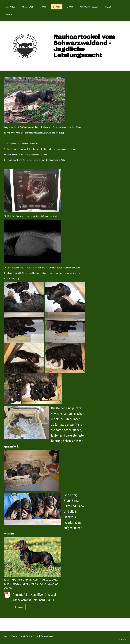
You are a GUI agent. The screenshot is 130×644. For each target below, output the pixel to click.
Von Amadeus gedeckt (90, 7)
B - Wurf (57, 7)
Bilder (108, 7)
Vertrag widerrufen (47, 636)
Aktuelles (11, 7)
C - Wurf (70, 7)
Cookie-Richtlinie (27, 636)
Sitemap (36, 636)
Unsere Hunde (27, 7)
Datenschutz (16, 636)
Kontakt (10, 14)
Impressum (8, 636)
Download (19, 607)
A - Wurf (43, 7)
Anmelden (122, 639)
